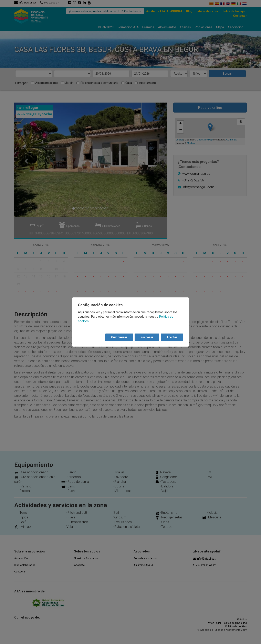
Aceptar (172, 337)
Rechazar (147, 337)
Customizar (119, 337)
